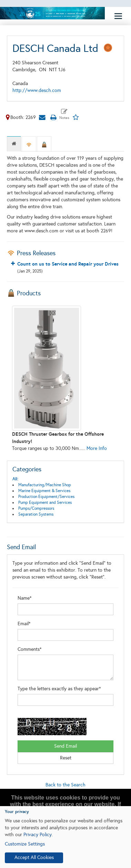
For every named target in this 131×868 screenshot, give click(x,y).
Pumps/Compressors (36, 508)
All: (15, 479)
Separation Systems (36, 514)
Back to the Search (65, 785)
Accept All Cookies (34, 857)
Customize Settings (25, 844)
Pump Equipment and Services (45, 502)
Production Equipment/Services (46, 497)
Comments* (30, 649)
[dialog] (65, 837)
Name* (25, 598)
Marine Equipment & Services (44, 491)
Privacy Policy (38, 835)
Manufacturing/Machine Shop (45, 485)
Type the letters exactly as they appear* (59, 689)
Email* (24, 624)
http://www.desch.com (37, 90)
